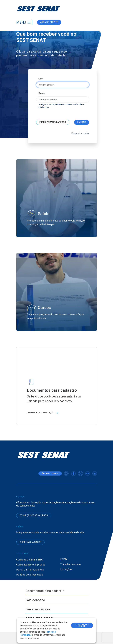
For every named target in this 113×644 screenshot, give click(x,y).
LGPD (64, 559)
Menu (21, 22)
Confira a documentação (43, 413)
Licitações (66, 569)
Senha (42, 93)
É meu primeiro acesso (53, 122)
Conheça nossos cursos (34, 515)
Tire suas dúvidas (38, 609)
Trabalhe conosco (71, 564)
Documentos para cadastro (45, 591)
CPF (41, 79)
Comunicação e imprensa (31, 565)
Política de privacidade (30, 575)
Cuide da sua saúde (30, 542)
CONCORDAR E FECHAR (82, 625)
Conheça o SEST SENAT (30, 560)
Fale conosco (35, 600)
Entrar (82, 122)
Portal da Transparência (30, 570)
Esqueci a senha (80, 134)
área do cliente (49, 22)
